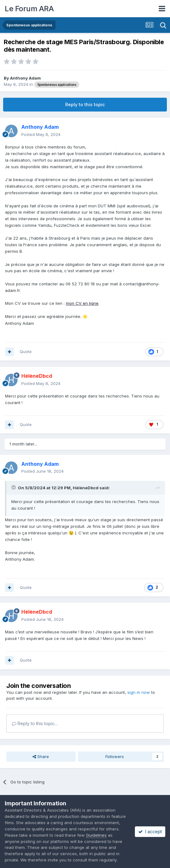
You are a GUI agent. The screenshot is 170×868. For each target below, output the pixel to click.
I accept (150, 832)
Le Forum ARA (29, 9)
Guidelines (96, 835)
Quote (26, 351)
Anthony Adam (25, 78)
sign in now (139, 692)
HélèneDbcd (86, 488)
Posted (41, 134)
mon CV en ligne (82, 303)
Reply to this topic (85, 104)
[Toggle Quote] (14, 487)
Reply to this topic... (35, 723)
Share (41, 756)
